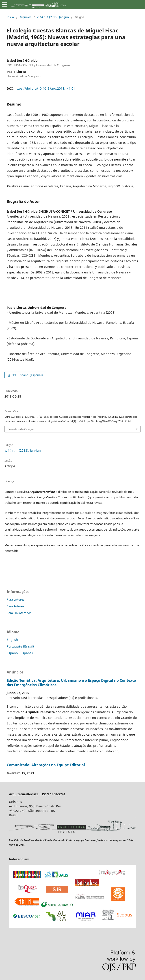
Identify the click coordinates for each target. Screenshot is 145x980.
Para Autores (15, 606)
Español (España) (20, 653)
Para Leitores (15, 599)
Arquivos (25, 17)
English (12, 640)
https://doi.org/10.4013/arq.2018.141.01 (45, 88)
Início (10, 17)
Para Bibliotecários (19, 613)
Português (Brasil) (20, 646)
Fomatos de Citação (21, 429)
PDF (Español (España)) (27, 375)
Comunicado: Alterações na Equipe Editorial (46, 765)
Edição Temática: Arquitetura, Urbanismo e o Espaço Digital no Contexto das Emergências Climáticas (71, 683)
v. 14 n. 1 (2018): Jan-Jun (53, 17)
